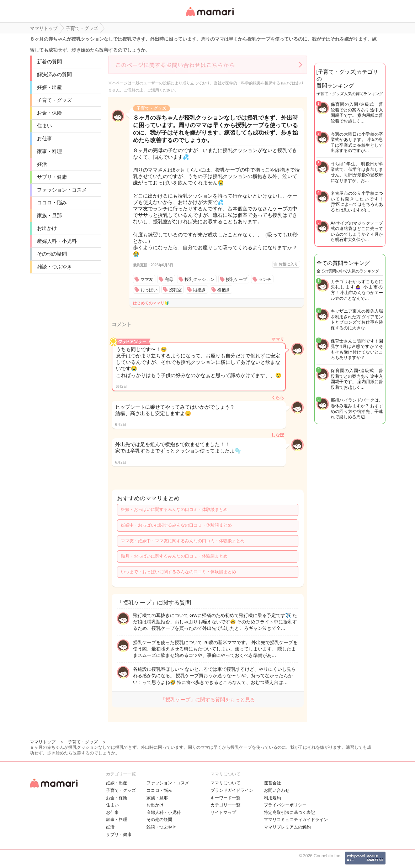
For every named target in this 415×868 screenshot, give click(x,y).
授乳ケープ (236, 279)
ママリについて (225, 783)
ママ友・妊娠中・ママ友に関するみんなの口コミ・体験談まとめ (183, 541)
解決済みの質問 (54, 74)
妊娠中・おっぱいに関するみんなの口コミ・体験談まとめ (176, 525)
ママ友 (147, 279)
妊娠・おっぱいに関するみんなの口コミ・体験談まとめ (174, 509)
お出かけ (47, 228)
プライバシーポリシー (285, 805)
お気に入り (288, 264)
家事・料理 (49, 151)
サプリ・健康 (52, 177)
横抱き (224, 290)
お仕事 (44, 138)
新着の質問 (49, 62)
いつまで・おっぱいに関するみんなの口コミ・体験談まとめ (179, 572)
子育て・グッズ (54, 100)
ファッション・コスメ (62, 190)
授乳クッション (199, 279)
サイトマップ (223, 812)
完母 (169, 279)
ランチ (265, 279)
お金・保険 (49, 113)
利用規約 (272, 798)
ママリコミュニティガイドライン (296, 820)
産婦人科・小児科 (57, 241)
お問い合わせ (277, 790)
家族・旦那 (49, 215)
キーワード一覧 (225, 798)
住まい (44, 126)
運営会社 (272, 783)
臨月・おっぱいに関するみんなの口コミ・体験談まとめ (174, 556)
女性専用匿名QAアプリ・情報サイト (209, 17)
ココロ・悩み (52, 203)
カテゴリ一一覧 (225, 805)
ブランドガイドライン (232, 790)
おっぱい (149, 290)
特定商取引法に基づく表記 (289, 812)
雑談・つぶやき (54, 267)
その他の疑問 (52, 254)
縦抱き (199, 290)
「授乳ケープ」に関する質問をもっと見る (208, 700)
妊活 (42, 164)
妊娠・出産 (49, 87)
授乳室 (175, 290)
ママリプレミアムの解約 (287, 827)
